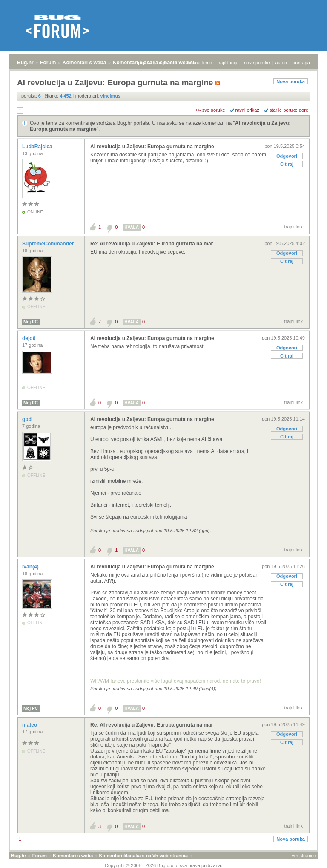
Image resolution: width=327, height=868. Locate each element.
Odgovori (287, 156)
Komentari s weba (85, 63)
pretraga (301, 63)
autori (281, 63)
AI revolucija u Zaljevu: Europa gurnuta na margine (152, 147)
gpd (27, 419)
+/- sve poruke (210, 110)
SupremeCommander (49, 244)
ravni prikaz (247, 110)
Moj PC (31, 322)
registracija (169, 63)
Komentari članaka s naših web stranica (143, 856)
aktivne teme (199, 63)
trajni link (294, 227)
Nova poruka (291, 81)
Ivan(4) (31, 567)
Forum (48, 63)
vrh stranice (304, 856)
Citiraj (287, 164)
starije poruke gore (289, 110)
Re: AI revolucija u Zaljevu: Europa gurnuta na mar (152, 244)
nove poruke (257, 63)
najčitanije (228, 63)
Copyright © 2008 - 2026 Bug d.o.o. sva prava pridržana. (163, 865)
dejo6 (30, 338)
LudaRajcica (38, 147)
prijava (145, 63)
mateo (30, 725)
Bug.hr (25, 63)
